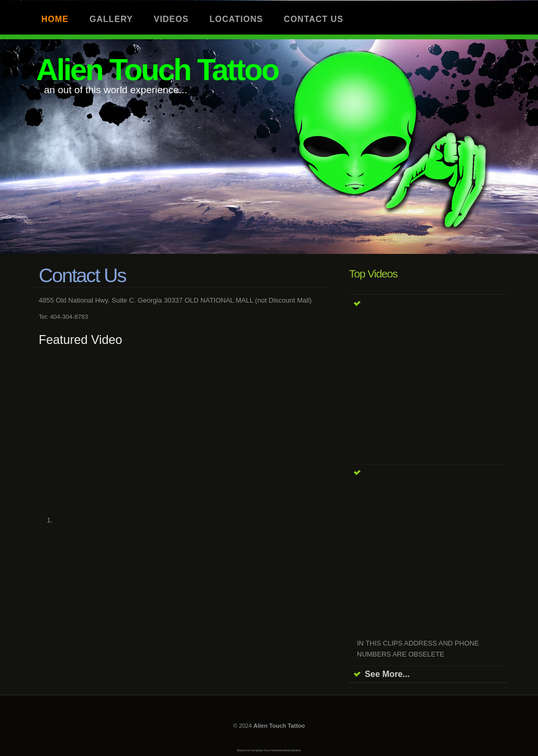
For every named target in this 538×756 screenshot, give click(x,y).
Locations (236, 19)
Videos (171, 19)
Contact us (313, 19)
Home (55, 19)
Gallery (111, 19)
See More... (387, 674)
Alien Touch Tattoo (157, 69)
